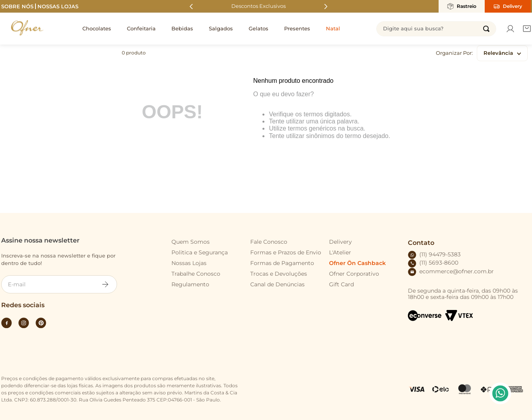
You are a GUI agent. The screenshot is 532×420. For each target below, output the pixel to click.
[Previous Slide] (191, 7)
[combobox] (436, 29)
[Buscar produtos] (486, 29)
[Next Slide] (326, 7)
